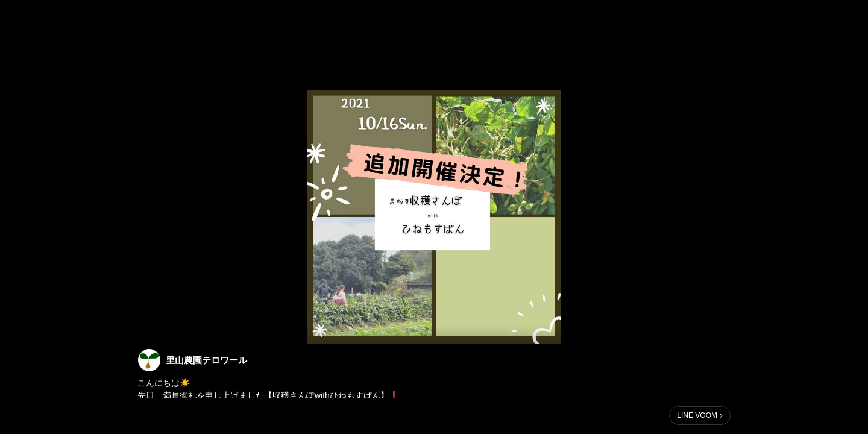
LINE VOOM (697, 415)
